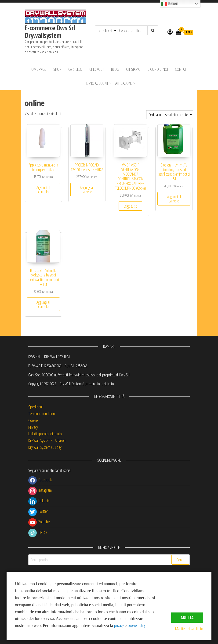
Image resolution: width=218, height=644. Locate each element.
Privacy (33, 427)
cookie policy (137, 625)
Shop (57, 69)
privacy (119, 625)
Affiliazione (124, 83)
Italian (170, 4)
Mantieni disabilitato (189, 629)
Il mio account (97, 83)
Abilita (187, 618)
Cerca (180, 560)
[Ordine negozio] (170, 115)
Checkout (97, 69)
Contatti (182, 69)
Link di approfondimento (45, 434)
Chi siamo (133, 69)
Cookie (33, 420)
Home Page (38, 69)
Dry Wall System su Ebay (45, 447)
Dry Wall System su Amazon (47, 440)
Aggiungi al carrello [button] (43, 190)
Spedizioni (35, 407)
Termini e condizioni (42, 414)
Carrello (75, 69)
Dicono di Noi (158, 69)
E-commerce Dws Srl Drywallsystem (50, 32)
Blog (115, 69)
